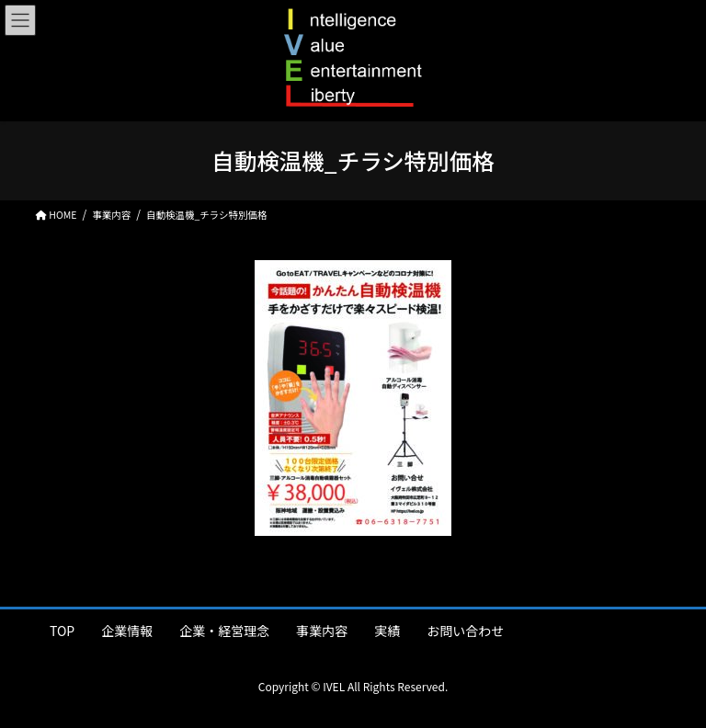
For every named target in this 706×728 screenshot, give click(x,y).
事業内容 (322, 631)
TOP (62, 631)
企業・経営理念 (224, 631)
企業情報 (127, 631)
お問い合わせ (465, 631)
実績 (387, 631)
